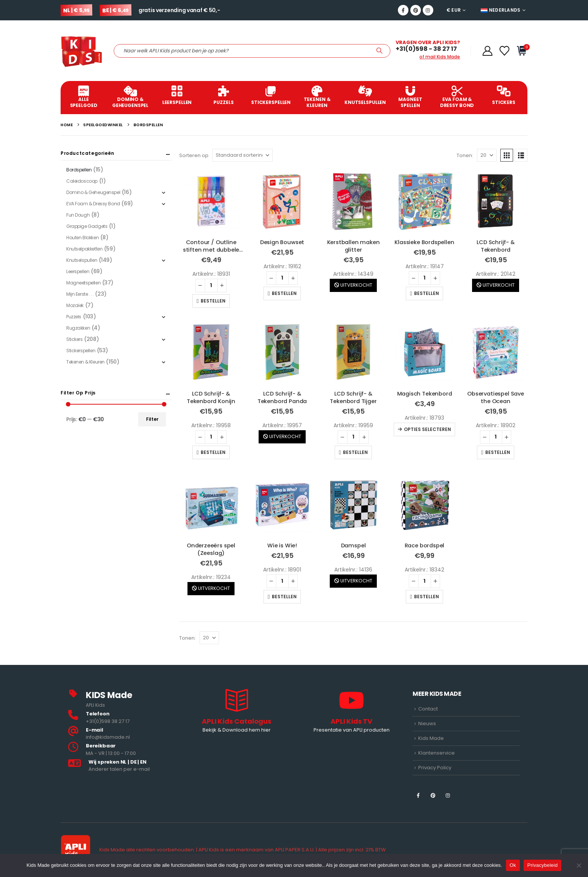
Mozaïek (75, 305)
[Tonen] (487, 155)
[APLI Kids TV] (351, 712)
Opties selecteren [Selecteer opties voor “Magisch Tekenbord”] (427, 429)
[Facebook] (403, 10)
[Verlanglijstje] (505, 51)
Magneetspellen (83, 283)
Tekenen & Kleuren (317, 97)
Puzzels (224, 95)
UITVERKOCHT (353, 285)
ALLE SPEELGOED (84, 97)
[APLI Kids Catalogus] (237, 712)
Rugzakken (78, 328)
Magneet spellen (410, 97)
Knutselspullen (365, 95)
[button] (507, 155)
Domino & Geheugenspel (130, 97)
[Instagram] (428, 10)
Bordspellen (79, 170)
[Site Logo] (81, 51)
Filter (152, 419)
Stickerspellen (271, 95)
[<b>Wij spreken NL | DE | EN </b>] (122, 766)
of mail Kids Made (440, 57)
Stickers (504, 95)
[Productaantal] (211, 286)
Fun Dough (78, 215)
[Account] (487, 51)
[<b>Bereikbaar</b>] (122, 750)
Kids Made (431, 738)
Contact (428, 709)
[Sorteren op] (242, 155)
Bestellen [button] (213, 301)
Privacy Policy (435, 768)
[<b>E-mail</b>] (122, 734)
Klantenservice (436, 753)
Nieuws (427, 723)
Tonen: (465, 155)
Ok (513, 865)
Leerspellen (177, 95)
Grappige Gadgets (87, 226)
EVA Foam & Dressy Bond (457, 97)
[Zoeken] (379, 51)
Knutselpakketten (84, 249)
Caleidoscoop (82, 181)
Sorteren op (194, 155)
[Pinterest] (416, 10)
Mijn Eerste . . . (80, 294)
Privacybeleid (543, 865)
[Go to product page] (211, 201)
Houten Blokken (82, 238)
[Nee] (579, 865)
